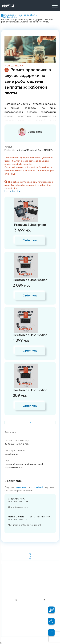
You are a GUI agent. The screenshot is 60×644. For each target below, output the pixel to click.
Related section (26, 15)
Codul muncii (11, 454)
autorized (38, 487)
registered (22, 487)
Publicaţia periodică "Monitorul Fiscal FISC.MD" (29, 150)
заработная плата (15, 467)
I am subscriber (13, 191)
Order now (30, 240)
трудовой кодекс (14, 464)
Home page (8, 15)
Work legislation (10, 17)
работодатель (33, 464)
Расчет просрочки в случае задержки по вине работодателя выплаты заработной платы (27, 21)
